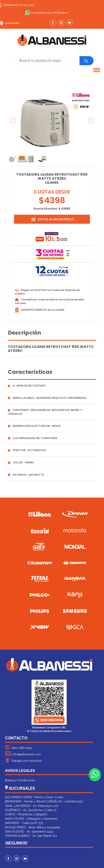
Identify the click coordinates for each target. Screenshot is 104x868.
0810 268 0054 (18, 747)
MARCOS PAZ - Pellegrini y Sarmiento (31, 819)
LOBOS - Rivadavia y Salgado (26, 814)
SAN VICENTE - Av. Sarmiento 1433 (29, 832)
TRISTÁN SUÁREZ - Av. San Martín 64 (31, 836)
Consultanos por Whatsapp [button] (47, 13)
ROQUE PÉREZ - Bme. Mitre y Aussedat (33, 827)
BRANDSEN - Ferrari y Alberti (25, 801)
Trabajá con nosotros (23, 760)
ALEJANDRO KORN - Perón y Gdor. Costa (34, 797)
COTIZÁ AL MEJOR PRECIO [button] (53, 219)
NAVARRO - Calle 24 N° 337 (24, 823)
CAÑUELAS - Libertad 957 (64, 801)
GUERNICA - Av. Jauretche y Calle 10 (31, 810)
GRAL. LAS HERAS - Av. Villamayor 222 (32, 806)
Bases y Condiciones (20, 780)
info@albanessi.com (23, 754)
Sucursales (10, 23)
